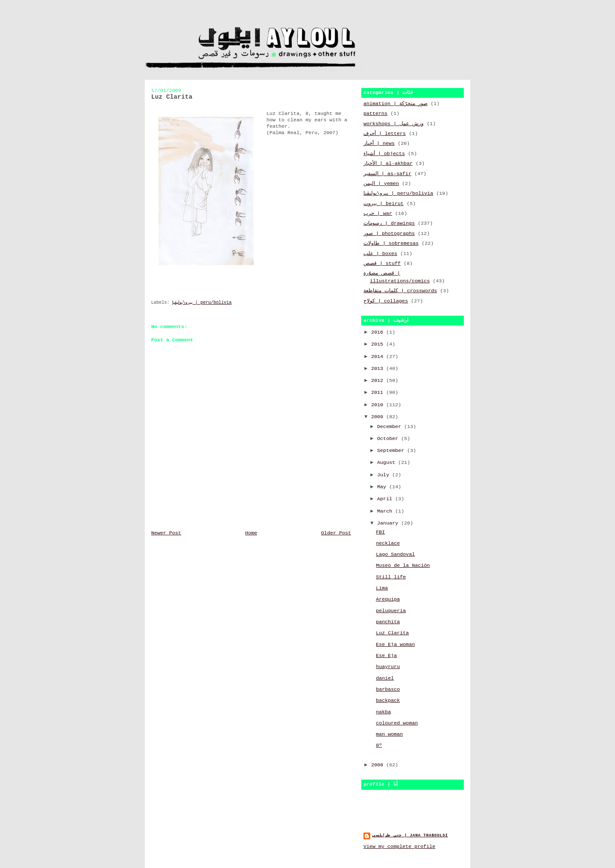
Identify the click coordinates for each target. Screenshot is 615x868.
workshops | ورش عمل (394, 124)
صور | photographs (389, 234)
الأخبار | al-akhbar (388, 164)
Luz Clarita (392, 633)
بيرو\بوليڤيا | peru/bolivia (202, 303)
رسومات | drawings (389, 223)
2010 (379, 405)
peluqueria (391, 611)
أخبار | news (379, 144)
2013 (379, 369)
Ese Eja (386, 656)
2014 (379, 357)
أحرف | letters (385, 134)
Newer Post (166, 533)
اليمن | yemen (381, 184)
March (386, 511)
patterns (375, 114)
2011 (379, 393)
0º (379, 745)
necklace (388, 543)
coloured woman (397, 723)
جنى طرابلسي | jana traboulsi (410, 835)
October (389, 439)
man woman (389, 734)
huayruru (388, 667)
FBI (380, 532)
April (386, 499)
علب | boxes (380, 254)
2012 (379, 381)
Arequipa (388, 599)
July (385, 475)
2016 (379, 332)
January (389, 523)
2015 (379, 344)
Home (251, 533)
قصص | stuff (382, 264)
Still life (391, 577)
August (388, 463)
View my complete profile (399, 847)
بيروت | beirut (384, 204)
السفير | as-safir (387, 174)
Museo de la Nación (403, 566)
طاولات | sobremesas (391, 243)
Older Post (336, 533)
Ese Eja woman (395, 645)
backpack (388, 701)
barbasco (388, 689)
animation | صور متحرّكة (395, 104)
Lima (382, 588)
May (383, 487)
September (392, 451)
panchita (388, 622)
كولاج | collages (386, 301)
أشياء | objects (384, 154)
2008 (379, 765)
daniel (385, 678)
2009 (379, 417)
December (391, 427)
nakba (383, 712)
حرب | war (378, 214)
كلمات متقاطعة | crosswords (400, 291)
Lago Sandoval (395, 554)
